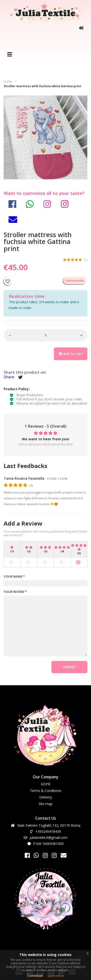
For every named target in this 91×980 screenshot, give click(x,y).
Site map (45, 804)
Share (9, 377)
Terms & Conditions (46, 791)
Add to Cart (71, 354)
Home (8, 82)
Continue (35, 976)
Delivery (46, 797)
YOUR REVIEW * (15, 592)
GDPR (45, 784)
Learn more (56, 976)
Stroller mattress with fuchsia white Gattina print (42, 86)
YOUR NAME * (14, 577)
